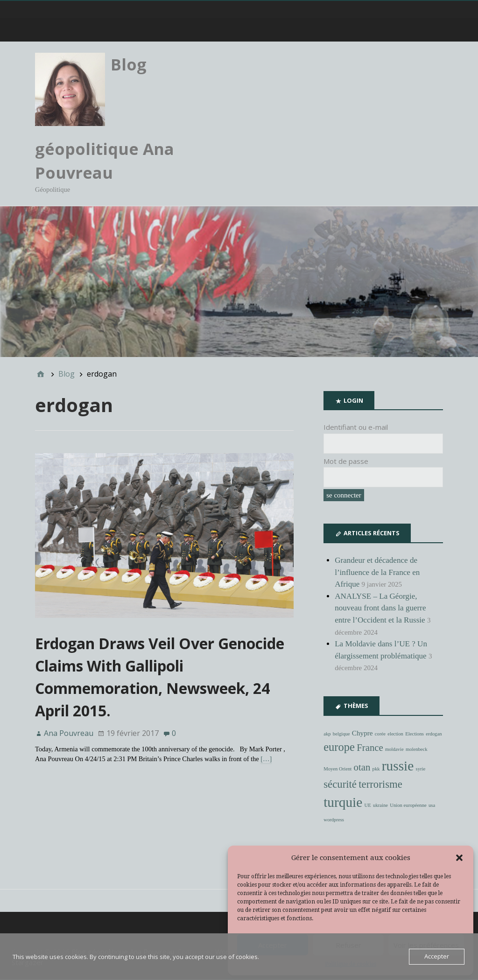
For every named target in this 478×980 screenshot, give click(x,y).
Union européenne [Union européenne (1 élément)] (408, 806)
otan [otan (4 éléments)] (362, 767)
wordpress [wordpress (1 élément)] (334, 820)
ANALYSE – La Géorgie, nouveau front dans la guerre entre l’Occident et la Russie (380, 608)
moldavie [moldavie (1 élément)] (394, 750)
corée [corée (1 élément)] (380, 734)
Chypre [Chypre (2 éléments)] (362, 733)
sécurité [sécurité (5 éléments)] (340, 784)
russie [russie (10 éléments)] (398, 766)
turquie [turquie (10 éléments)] (343, 803)
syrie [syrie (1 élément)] (421, 769)
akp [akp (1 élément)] (327, 734)
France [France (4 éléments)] (370, 748)
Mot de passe (346, 461)
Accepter (437, 957)
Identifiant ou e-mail (356, 427)
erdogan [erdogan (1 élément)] (434, 734)
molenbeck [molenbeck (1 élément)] (417, 750)
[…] (266, 759)
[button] (459, 858)
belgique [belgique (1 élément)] (341, 734)
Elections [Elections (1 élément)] (415, 734)
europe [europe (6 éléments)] (339, 747)
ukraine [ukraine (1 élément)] (380, 806)
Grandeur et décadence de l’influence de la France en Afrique (377, 572)
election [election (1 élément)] (395, 734)
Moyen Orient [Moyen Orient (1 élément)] (337, 769)
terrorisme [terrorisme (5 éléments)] (380, 784)
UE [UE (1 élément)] (368, 806)
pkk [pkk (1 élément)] (376, 769)
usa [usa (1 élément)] (432, 806)
